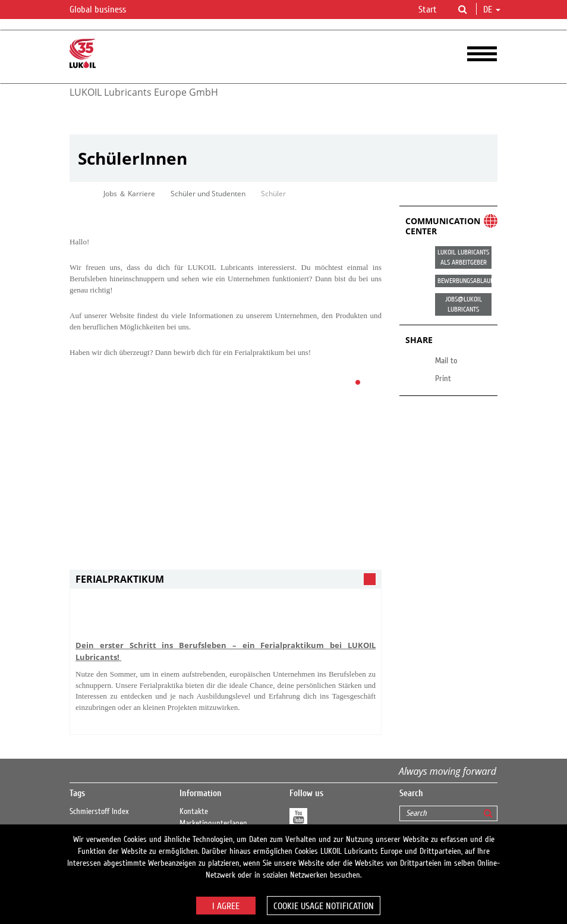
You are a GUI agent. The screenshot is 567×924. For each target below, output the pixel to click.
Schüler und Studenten (208, 194)
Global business (105, 10)
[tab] (226, 579)
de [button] (492, 10)
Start (428, 10)
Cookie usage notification (324, 906)
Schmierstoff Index (99, 812)
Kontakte (194, 812)
